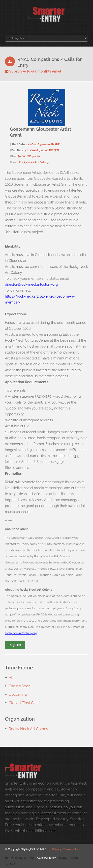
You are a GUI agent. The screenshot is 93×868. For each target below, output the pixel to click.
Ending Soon (20, 686)
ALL (12, 678)
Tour (32, 858)
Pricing (74, 858)
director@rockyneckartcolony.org (31, 284)
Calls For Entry (46, 858)
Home (9, 858)
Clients (63, 858)
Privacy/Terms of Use (66, 849)
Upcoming (18, 694)
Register (15, 645)
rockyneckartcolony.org (21, 633)
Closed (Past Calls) (25, 703)
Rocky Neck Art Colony (28, 729)
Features (21, 858)
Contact (10, 864)
